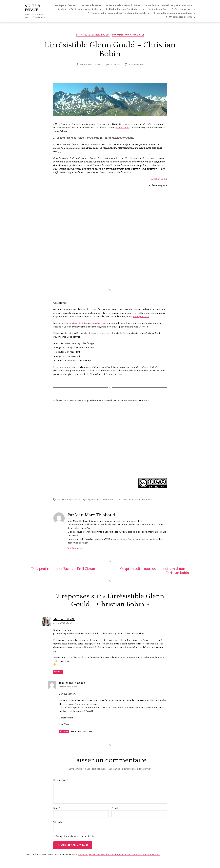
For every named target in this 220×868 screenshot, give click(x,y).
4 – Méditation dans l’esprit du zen (123, 9)
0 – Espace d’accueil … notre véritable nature (78, 5)
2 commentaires (136, 65)
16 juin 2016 (115, 65)
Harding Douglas (85, 499)
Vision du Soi (78, 323)
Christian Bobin (159, 179)
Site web (58, 822)
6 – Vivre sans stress (182, 9)
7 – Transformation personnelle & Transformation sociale (117, 13)
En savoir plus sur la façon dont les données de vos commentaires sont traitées (119, 855)
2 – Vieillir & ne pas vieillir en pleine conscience (168, 5)
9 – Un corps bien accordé (179, 17)
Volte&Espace (145, 499)
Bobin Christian (64, 499)
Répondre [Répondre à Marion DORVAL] (58, 672)
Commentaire (60, 780)
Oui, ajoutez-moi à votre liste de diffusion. (74, 836)
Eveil (74, 499)
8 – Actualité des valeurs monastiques (173, 13)
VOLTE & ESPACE (33, 8)
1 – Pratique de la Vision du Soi (121, 5)
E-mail (115, 808)
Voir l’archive (76, 548)
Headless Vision (101, 499)
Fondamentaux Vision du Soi (128, 35)
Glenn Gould (123, 128)
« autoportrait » (141, 317)
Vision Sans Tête (130, 499)
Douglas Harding (100, 323)
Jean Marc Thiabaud (93, 65)
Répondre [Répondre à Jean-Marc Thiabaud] (64, 731)
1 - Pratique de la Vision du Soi (93, 35)
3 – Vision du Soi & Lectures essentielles (78, 9)
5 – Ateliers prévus (158, 9)
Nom (57, 808)
